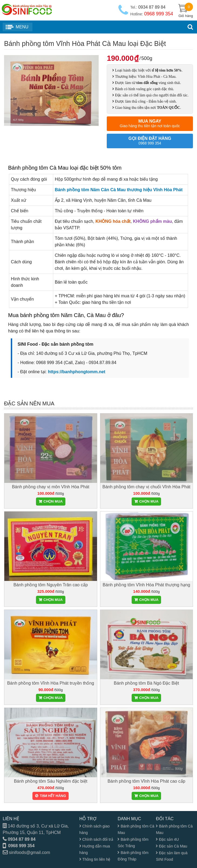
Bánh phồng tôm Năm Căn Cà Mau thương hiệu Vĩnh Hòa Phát (119, 190)
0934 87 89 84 (22, 839)
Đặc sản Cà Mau (173, 846)
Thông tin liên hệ (96, 859)
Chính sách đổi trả (98, 839)
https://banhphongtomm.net (76, 372)
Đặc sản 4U (169, 839)
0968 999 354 (21, 846)
